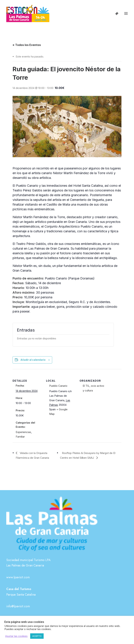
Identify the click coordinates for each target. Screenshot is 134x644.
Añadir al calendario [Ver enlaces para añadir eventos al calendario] (33, 360)
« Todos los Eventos (27, 45)
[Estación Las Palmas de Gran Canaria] (28, 13)
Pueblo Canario (58, 386)
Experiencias (23, 432)
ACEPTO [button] (37, 636)
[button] (126, 13)
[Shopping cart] (115, 13)
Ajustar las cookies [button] (16, 636)
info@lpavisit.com (18, 606)
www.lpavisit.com (18, 577)
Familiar (20, 437)
